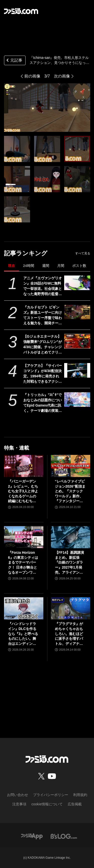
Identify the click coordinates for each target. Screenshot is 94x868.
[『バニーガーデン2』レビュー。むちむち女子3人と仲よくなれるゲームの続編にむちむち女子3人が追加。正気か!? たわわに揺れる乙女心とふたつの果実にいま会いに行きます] (24, 466)
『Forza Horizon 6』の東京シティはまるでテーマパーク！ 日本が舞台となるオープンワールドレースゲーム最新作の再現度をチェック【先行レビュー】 (23, 563)
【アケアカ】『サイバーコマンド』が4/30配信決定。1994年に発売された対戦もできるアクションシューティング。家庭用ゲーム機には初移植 (43, 374)
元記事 (14, 61)
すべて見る (83, 253)
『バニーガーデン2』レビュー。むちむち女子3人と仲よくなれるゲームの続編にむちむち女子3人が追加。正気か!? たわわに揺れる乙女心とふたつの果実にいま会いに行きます (23, 491)
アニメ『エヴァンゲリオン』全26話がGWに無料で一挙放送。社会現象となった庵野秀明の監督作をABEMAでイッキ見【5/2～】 (43, 286)
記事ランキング (26, 253)
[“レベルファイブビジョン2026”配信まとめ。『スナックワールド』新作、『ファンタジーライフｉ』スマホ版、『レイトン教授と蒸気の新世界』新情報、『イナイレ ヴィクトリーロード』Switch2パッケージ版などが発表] (71, 466)
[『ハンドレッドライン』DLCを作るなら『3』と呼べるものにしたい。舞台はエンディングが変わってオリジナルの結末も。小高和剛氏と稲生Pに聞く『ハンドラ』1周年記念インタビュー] (24, 608)
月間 (61, 266)
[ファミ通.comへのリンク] (21, 11)
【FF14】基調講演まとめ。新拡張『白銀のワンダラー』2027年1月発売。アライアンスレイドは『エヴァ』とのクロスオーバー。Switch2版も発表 (70, 563)
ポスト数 (79, 266)
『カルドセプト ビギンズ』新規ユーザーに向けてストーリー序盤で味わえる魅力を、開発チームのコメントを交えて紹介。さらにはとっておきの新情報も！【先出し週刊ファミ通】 (43, 315)
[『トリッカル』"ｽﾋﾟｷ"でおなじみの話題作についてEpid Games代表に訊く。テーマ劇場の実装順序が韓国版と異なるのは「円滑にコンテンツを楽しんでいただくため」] (77, 400)
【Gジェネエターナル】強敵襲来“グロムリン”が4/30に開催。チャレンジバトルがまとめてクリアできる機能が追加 (43, 345)
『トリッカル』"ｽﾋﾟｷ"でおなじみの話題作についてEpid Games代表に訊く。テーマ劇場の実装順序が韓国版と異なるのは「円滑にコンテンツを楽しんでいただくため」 (43, 403)
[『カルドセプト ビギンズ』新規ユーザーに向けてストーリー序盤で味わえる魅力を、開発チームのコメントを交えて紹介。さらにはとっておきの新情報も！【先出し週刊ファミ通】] (77, 312)
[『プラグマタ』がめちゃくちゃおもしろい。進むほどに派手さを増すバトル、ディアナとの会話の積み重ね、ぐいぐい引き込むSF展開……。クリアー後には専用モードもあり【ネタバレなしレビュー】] (71, 608)
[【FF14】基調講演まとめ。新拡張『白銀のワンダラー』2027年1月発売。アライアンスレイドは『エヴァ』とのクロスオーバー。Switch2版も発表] (71, 537)
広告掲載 (75, 804)
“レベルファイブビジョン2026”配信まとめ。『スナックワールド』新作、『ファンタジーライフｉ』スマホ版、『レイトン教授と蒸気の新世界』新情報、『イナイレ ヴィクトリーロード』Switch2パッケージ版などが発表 (70, 491)
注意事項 (19, 804)
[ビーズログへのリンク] (64, 836)
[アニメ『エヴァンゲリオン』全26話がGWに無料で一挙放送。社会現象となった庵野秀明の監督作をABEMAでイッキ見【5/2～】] (77, 283)
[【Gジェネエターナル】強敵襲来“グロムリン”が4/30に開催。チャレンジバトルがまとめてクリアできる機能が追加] (77, 341)
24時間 (29, 266)
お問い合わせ (18, 795)
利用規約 (80, 795)
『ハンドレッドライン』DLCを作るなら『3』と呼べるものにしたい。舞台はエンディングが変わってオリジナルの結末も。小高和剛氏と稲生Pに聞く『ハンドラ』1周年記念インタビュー (23, 634)
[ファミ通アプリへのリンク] (32, 836)
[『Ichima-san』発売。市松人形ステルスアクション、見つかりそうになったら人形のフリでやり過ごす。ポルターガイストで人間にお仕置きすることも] (17, 149)
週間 (46, 266)
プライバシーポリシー (51, 795)
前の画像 (32, 76)
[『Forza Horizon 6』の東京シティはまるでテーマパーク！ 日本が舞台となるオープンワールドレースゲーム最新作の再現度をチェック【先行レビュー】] (24, 537)
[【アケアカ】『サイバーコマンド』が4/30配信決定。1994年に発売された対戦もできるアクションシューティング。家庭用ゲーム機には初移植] (77, 370)
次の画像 (62, 76)
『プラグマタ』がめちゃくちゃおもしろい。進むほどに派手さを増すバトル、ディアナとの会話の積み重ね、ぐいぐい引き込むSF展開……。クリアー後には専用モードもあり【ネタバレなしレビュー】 (69, 634)
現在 (12, 266)
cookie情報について (47, 804)
